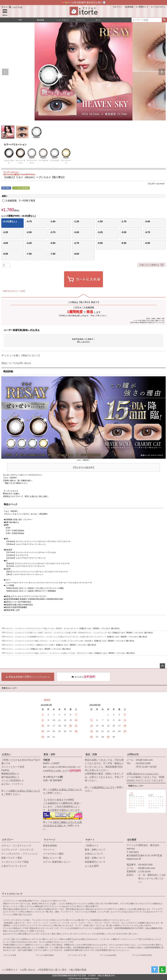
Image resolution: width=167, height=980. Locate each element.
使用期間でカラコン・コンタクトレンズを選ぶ (47, 637)
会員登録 (129, 7)
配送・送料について (95, 850)
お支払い (7, 754)
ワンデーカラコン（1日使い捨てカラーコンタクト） (85, 637)
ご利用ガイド (143, 7)
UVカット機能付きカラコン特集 (42, 645)
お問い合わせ (28, 970)
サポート (90, 840)
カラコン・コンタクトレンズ (17, 628)
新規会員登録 (50, 846)
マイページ (49, 840)
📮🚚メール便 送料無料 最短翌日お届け (84, 2)
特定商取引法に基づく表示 (53, 970)
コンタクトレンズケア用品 (15, 862)
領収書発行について (95, 862)
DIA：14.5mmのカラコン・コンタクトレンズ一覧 (92, 633)
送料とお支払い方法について (25, 791)
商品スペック (11, 504)
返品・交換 (91, 754)
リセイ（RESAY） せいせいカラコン (63, 628)
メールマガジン (159, 7)
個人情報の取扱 (78, 970)
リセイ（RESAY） (83, 464)
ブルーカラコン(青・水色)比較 (80, 641)
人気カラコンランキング (14, 866)
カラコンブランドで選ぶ (39, 628)
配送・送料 (49, 754)
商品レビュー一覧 (52, 858)
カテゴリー (8, 840)
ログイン (118, 7)
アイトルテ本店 (10, 955)
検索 (164, 20)
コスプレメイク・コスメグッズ (17, 850)
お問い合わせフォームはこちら (143, 774)
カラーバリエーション (15, 144)
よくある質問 (92, 866)
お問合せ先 (133, 754)
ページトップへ (162, 666)
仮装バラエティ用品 (12, 858)
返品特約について (103, 787)
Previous (5, 72)
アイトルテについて (12, 894)
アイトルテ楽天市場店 (45, 955)
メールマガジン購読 (53, 854)
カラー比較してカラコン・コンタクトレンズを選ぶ (49, 641)
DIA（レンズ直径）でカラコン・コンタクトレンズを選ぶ (51, 633)
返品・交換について (95, 858)
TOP (3, 628)
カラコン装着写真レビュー (57, 862)
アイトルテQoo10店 (108, 955)
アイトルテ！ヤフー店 (77, 955)
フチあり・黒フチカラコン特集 (81, 653)
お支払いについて (94, 854)
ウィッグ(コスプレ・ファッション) (19, 854)
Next (162, 72)
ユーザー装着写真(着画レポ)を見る (22, 330)
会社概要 (132, 840)
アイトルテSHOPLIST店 (142, 955)
